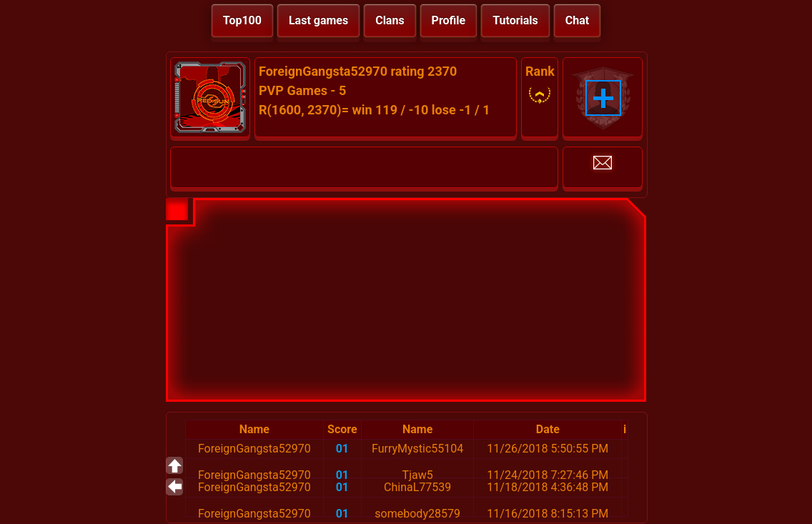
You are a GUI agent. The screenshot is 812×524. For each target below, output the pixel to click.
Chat (577, 20)
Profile (449, 20)
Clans (390, 20)
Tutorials (515, 20)
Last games (318, 20)
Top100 (242, 20)
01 (342, 449)
